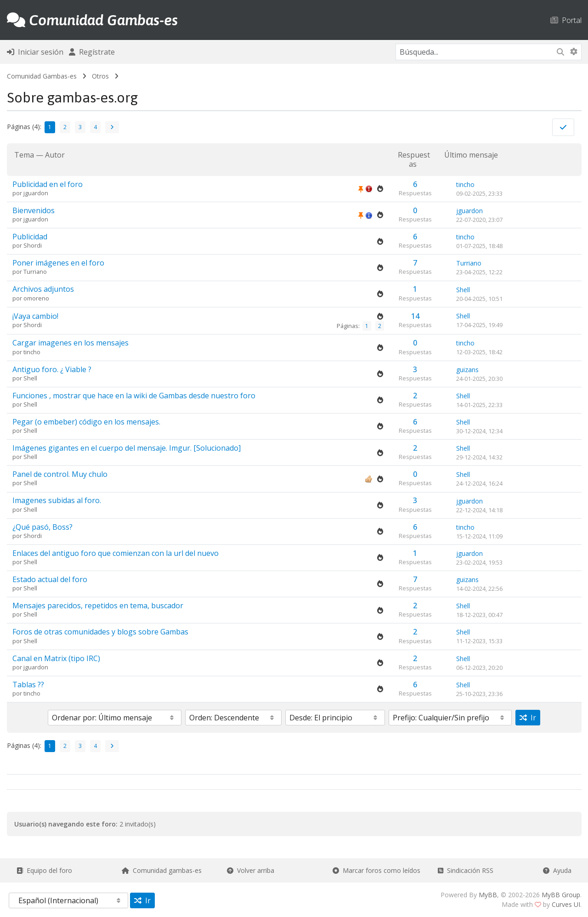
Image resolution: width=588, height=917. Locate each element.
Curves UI (566, 904)
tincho (465, 184)
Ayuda (557, 870)
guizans (467, 370)
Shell (463, 290)
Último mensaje (471, 155)
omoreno (36, 298)
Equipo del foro (44, 870)
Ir (528, 718)
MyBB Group (561, 895)
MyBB (488, 895)
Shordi (33, 245)
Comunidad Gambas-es (42, 76)
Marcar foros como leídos (376, 870)
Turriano (35, 272)
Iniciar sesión (35, 52)
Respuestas (414, 159)
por (18, 193)
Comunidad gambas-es (162, 870)
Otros (100, 76)
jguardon (36, 193)
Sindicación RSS (466, 870)
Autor (55, 155)
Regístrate (92, 52)
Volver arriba (251, 870)
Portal (566, 20)
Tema (24, 155)
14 (415, 316)
